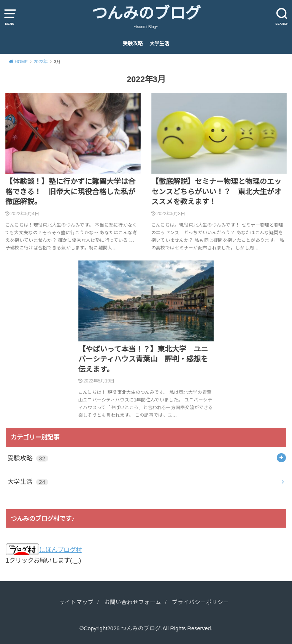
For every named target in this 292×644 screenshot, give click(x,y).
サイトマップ (76, 602)
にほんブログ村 (44, 550)
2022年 (41, 62)
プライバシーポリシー (200, 602)
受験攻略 (133, 44)
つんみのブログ (146, 13)
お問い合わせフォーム (133, 602)
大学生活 (159, 44)
